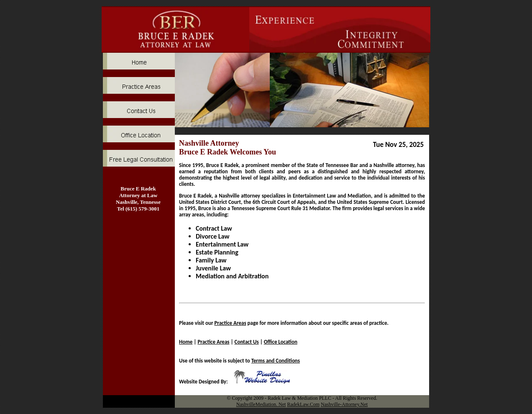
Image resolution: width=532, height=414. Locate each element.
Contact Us (247, 342)
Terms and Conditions (276, 361)
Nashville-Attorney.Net (344, 404)
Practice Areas (230, 323)
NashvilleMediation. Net (261, 404)
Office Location (281, 342)
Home (186, 342)
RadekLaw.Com (303, 404)
